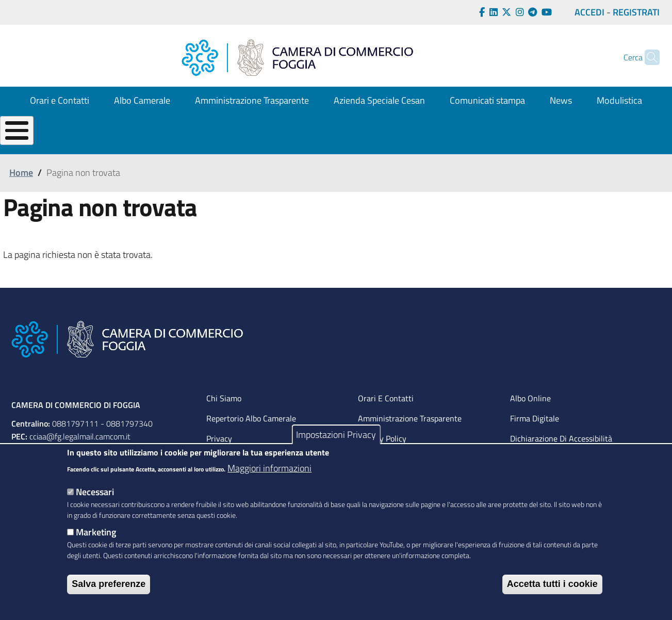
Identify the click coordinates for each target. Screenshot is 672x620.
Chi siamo (224, 423)
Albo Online (530, 423)
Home (21, 198)
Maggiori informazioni (269, 468)
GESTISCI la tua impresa (226, 148)
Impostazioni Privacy (336, 435)
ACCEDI (589, 12)
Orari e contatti (386, 423)
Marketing (96, 532)
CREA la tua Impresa (123, 148)
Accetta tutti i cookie (552, 584)
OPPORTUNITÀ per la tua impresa (352, 148)
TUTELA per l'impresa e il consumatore (491, 148)
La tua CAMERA (36, 148)
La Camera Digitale (619, 148)
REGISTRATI (636, 12)
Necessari (95, 492)
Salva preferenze (109, 584)
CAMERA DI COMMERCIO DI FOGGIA (76, 430)
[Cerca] (647, 57)
